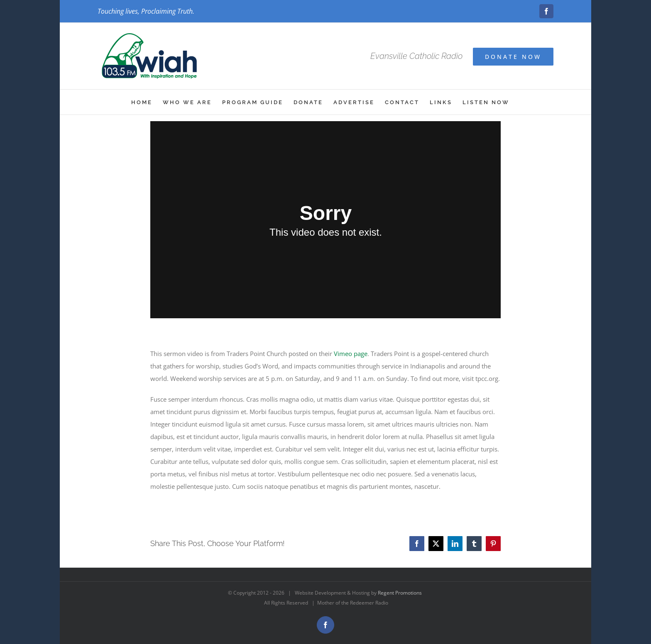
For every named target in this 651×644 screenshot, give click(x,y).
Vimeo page (351, 354)
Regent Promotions (400, 593)
